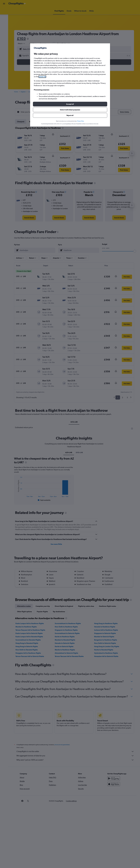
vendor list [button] (42, 77)
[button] (70, 104)
